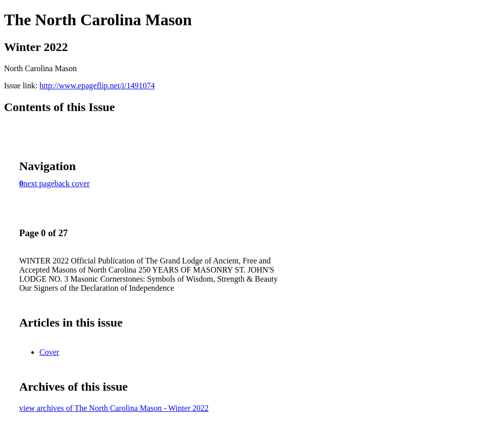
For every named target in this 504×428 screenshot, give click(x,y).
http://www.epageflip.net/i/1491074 (97, 86)
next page (39, 183)
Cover (49, 352)
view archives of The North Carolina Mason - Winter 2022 (114, 408)
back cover (72, 183)
